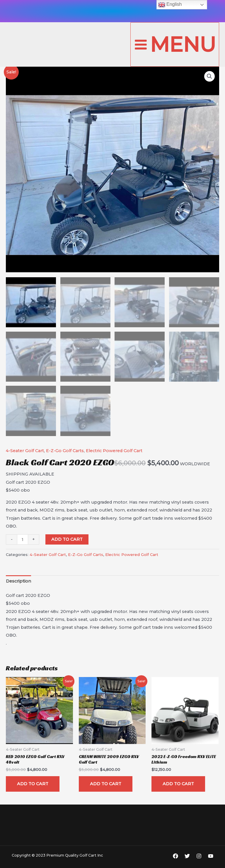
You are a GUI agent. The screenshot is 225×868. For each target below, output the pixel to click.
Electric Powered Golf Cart (114, 450)
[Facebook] (175, 855)
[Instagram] (199, 855)
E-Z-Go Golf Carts (65, 450)
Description (18, 581)
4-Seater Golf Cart (25, 450)
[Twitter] (187, 855)
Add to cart (67, 539)
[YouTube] (211, 855)
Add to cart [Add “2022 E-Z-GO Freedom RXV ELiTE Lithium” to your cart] (178, 783)
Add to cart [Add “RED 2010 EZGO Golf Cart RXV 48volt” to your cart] (33, 783)
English (170, 5)
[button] (209, 76)
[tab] (18, 581)
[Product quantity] (23, 539)
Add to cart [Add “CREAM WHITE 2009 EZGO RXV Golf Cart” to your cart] (106, 783)
